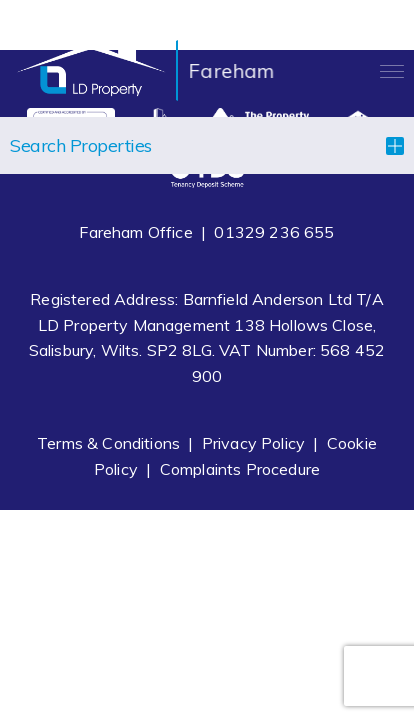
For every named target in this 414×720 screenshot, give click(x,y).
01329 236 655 (274, 232)
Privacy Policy (253, 443)
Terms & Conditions (108, 443)
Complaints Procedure (240, 469)
